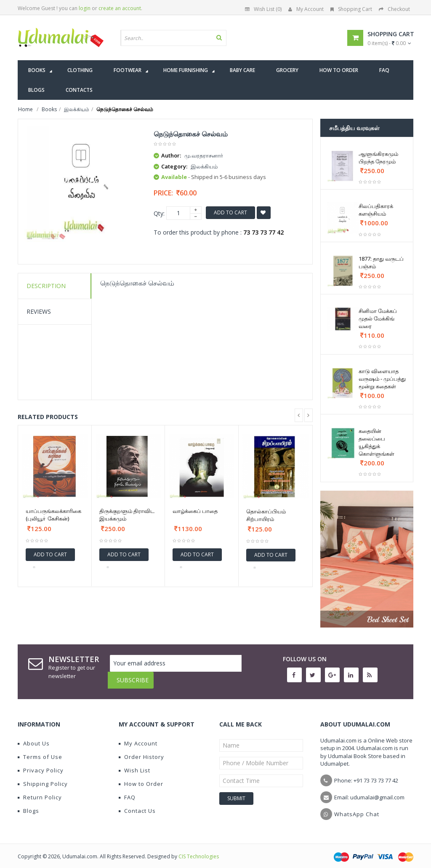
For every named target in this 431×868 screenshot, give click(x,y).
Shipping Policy (43, 777)
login (85, 8)
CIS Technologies (199, 850)
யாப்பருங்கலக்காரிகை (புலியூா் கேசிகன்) (53, 515)
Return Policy (40, 791)
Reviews (39, 311)
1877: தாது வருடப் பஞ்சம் (381, 262)
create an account (120, 8)
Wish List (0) (263, 9)
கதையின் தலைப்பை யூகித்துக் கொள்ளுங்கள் (376, 442)
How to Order (141, 777)
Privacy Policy (41, 764)
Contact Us (137, 804)
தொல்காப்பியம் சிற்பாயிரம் (266, 515)
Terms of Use (40, 750)
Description (46, 286)
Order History (141, 750)
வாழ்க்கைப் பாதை (195, 511)
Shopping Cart (351, 9)
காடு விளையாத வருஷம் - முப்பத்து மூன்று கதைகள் (382, 379)
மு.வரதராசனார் (204, 155)
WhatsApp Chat (357, 808)
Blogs (28, 804)
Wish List (134, 764)
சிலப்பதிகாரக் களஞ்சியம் (376, 210)
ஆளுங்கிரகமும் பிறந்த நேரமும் (378, 158)
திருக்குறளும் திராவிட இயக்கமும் (127, 515)
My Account (306, 9)
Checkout (394, 9)
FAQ (127, 791)
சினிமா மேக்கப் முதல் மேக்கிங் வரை (378, 318)
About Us (34, 737)
